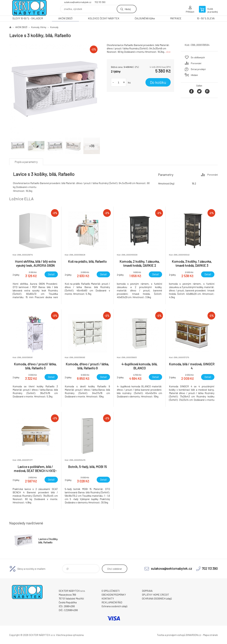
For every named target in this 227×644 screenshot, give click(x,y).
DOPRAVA (147, 591)
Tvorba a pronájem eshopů (171, 635)
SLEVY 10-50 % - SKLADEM (28, 18)
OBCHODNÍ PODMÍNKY (114, 595)
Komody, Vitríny (39, 27)
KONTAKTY (108, 598)
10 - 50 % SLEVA (206, 18)
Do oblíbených (198, 57)
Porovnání (196, 63)
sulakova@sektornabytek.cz (78, 2)
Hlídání (194, 75)
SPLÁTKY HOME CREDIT (155, 595)
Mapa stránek (210, 635)
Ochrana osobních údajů (115, 606)
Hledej (128, 9)
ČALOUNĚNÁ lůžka (145, 18)
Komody (54, 27)
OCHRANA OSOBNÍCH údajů (157, 598)
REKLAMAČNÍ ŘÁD (112, 602)
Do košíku (158, 82)
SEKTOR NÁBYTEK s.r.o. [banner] (29, 8)
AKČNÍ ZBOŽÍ (65, 18)
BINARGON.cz (193, 635)
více (168, 52)
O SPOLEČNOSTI (111, 591)
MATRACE (176, 18)
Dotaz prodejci (198, 69)
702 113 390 (100, 2)
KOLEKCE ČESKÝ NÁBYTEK (104, 18)
